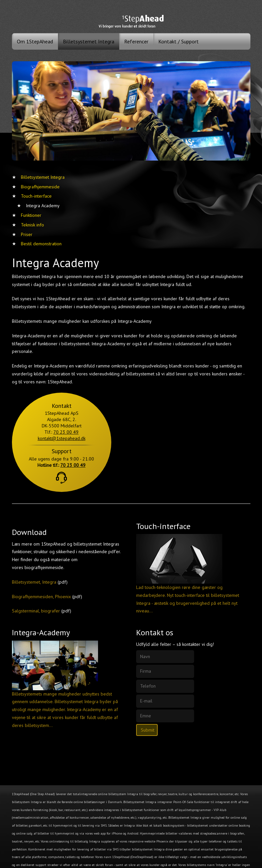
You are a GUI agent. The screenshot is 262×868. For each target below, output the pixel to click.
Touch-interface (36, 196)
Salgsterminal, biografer (36, 611)
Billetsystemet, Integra (34, 582)
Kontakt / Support (179, 41)
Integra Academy (43, 206)
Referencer (136, 41)
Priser (27, 234)
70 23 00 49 (66, 432)
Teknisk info (32, 225)
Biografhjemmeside (40, 187)
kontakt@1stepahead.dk (62, 438)
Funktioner (31, 215)
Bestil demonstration (41, 244)
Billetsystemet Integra (89, 41)
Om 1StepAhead (35, 41)
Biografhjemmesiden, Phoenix (41, 597)
